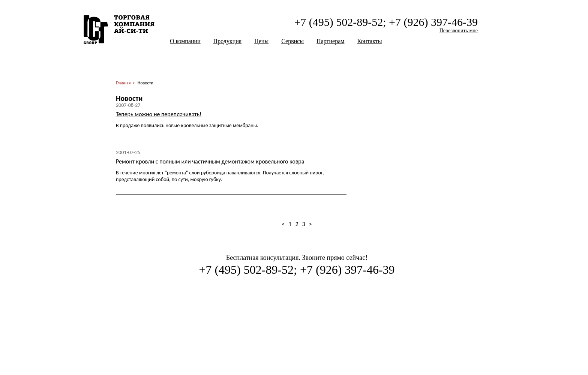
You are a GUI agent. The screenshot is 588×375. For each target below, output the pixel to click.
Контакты (369, 41)
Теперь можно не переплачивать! (159, 114)
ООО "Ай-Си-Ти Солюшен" (119, 30)
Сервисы (292, 41)
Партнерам (330, 41)
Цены (261, 41)
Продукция (228, 41)
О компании (185, 41)
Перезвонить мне (459, 31)
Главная (123, 83)
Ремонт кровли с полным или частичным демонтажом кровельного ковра (210, 161)
